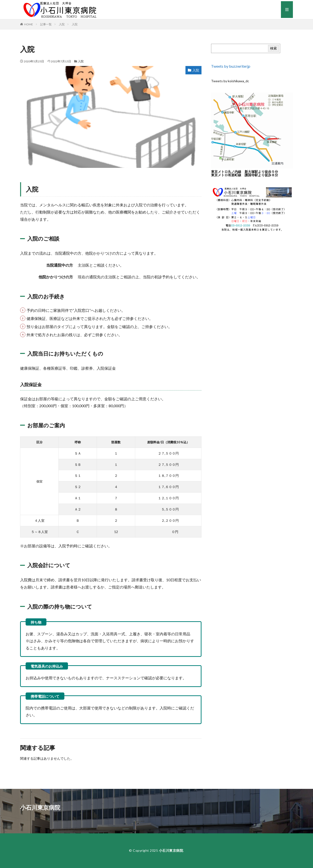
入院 (62, 24)
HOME (29, 24)
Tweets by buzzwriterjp (231, 66)
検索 (274, 48)
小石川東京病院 (171, 850)
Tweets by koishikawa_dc (230, 81)
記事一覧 (46, 24)
